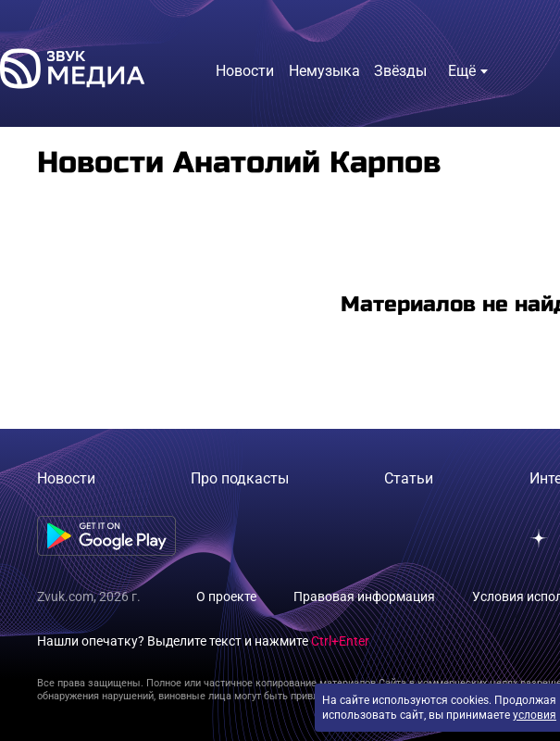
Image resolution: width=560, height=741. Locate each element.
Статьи (409, 478)
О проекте (226, 597)
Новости (66, 478)
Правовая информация (364, 597)
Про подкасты (240, 478)
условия (535, 715)
